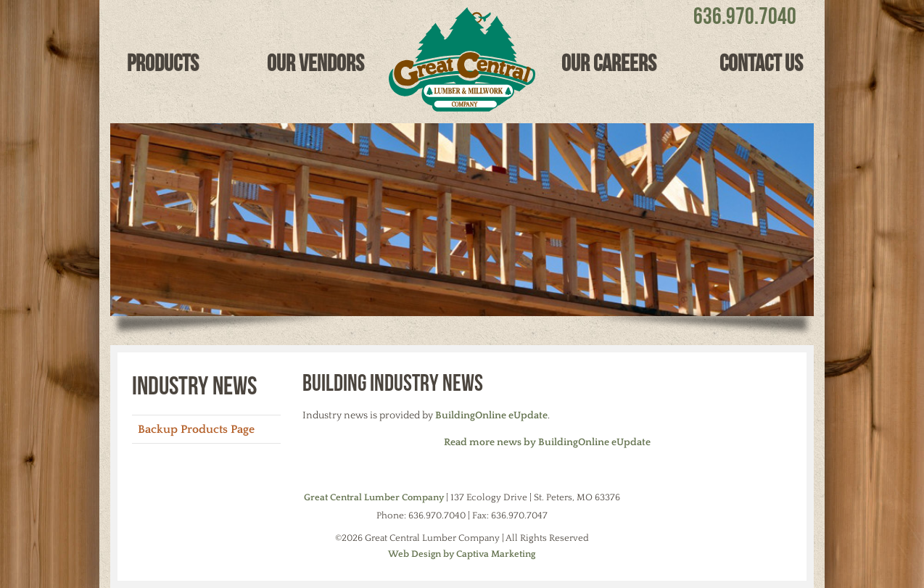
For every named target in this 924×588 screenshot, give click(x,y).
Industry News (194, 385)
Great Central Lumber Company (374, 497)
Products (163, 63)
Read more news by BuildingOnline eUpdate (547, 442)
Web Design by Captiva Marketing (462, 554)
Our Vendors (315, 63)
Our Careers (609, 63)
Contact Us (761, 63)
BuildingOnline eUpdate (491, 415)
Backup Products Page (196, 429)
